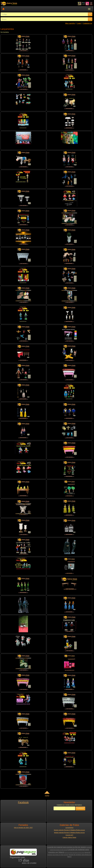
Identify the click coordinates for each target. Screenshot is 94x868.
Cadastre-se (87, 23)
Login (79, 23)
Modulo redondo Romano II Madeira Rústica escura (69, 833)
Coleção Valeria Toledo (69, 837)
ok (90, 14)
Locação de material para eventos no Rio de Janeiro (67, 847)
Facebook (23, 802)
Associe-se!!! (69, 835)
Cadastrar (80, 808)
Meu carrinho (70, 23)
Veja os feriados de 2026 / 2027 (23, 828)
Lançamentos (69, 828)
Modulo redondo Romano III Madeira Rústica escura (69, 830)
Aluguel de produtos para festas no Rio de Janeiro (74, 853)
